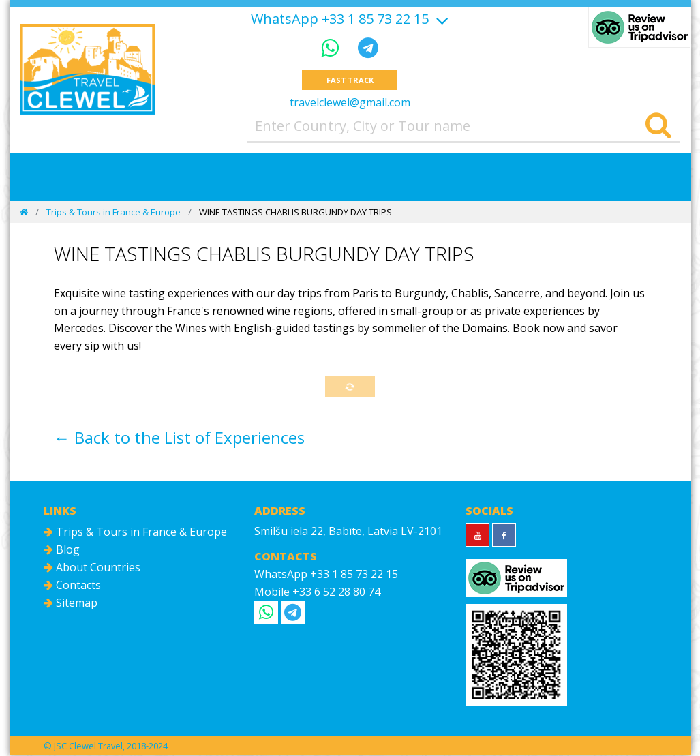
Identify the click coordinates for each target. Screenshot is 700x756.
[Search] (658, 127)
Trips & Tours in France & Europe (113, 213)
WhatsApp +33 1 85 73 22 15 (340, 19)
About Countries (92, 569)
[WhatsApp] (333, 47)
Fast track (350, 80)
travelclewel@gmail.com (350, 103)
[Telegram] (368, 47)
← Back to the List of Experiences (179, 439)
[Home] (24, 213)
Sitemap (71, 605)
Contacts (72, 587)
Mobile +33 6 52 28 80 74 (317, 593)
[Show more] (440, 19)
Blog (62, 551)
